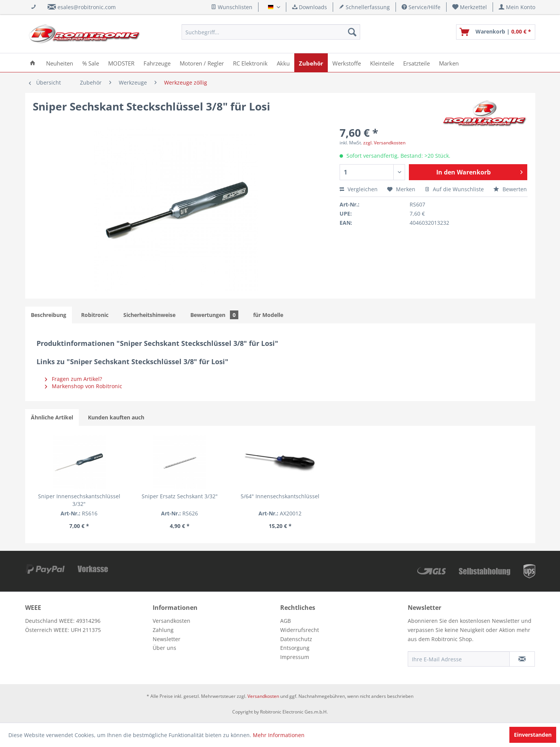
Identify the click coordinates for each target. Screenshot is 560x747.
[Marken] (449, 63)
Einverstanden (533, 735)
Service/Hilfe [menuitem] (421, 7)
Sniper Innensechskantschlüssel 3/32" (79, 500)
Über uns (164, 648)
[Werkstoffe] (347, 63)
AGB (286, 621)
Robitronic (95, 315)
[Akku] (283, 63)
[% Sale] (91, 63)
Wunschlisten (232, 7)
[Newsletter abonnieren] (522, 659)
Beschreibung (49, 315)
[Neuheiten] (60, 63)
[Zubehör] (311, 63)
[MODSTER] (121, 63)
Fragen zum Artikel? (73, 379)
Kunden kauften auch (116, 417)
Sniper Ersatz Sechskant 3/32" (180, 496)
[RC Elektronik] (250, 63)
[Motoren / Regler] (202, 63)
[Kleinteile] (382, 63)
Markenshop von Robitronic (84, 386)
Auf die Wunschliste (454, 189)
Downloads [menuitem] (310, 7)
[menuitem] (470, 7)
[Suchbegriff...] (271, 32)
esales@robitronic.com (87, 7)
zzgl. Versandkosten (384, 143)
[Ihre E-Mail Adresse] (459, 659)
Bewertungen (214, 315)
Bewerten (510, 189)
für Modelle (268, 315)
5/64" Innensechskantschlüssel (280, 496)
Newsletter (167, 639)
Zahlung (163, 630)
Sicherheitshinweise (149, 315)
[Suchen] (352, 32)
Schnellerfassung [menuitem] (364, 7)
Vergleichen (359, 189)
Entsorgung (295, 648)
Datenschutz (296, 639)
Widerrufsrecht (300, 630)
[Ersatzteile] (416, 63)
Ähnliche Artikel (52, 417)
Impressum (295, 657)
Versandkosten (172, 621)
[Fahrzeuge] (157, 63)
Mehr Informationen (279, 735)
